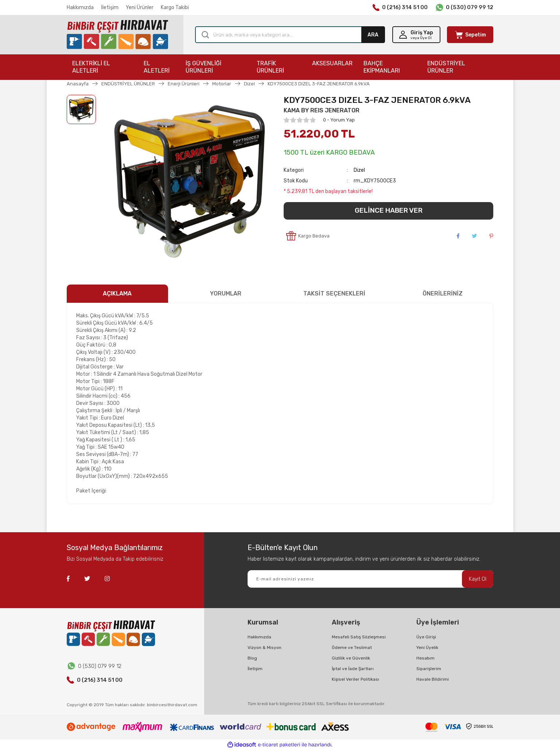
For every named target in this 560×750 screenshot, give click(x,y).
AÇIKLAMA (117, 293)
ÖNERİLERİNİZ (443, 293)
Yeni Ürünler (140, 7)
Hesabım (425, 658)
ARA (373, 35)
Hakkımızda (80, 7)
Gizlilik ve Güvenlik (351, 658)
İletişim (110, 7)
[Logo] (117, 35)
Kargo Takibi (175, 7)
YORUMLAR (226, 293)
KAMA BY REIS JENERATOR (322, 110)
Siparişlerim (429, 669)
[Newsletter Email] (370, 579)
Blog (252, 658)
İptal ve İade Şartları (353, 669)
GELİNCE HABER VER (389, 210)
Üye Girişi (426, 637)
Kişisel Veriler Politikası (355, 679)
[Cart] (470, 35)
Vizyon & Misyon (265, 647)
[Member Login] (416, 35)
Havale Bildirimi (433, 679)
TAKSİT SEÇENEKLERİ (334, 293)
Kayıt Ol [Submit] (478, 579)
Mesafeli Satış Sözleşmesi (359, 637)
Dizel (359, 170)
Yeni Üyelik (427, 647)
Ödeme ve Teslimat (352, 647)
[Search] (290, 35)
